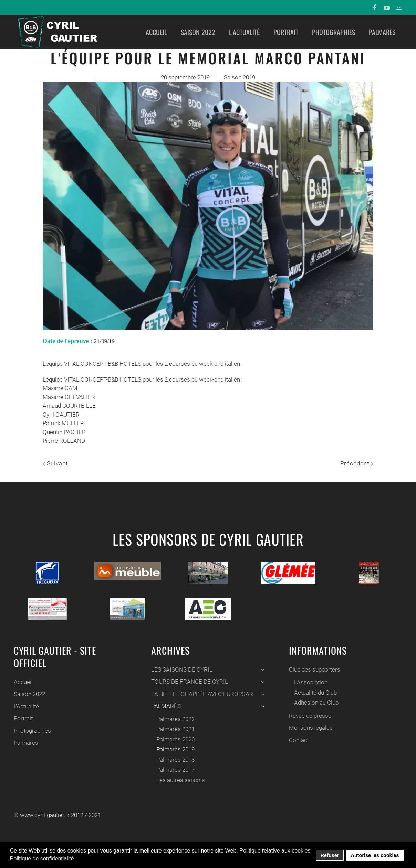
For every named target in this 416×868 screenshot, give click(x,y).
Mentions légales (310, 728)
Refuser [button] (330, 855)
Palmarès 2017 (175, 770)
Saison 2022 (198, 32)
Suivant (55, 463)
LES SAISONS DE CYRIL (207, 669)
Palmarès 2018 (175, 760)
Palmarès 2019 (175, 749)
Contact (298, 740)
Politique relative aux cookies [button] (275, 851)
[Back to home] (57, 32)
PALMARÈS (207, 706)
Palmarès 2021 (175, 729)
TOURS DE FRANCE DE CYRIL (207, 682)
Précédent (357, 463)
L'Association (310, 682)
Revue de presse (309, 716)
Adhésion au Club (315, 703)
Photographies (334, 32)
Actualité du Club (314, 693)
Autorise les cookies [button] (375, 855)
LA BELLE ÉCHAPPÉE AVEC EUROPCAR (207, 694)
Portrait (286, 32)
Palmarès (382, 32)
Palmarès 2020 (175, 739)
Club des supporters (314, 669)
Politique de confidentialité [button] (42, 859)
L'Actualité (244, 32)
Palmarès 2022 (175, 719)
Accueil (156, 32)
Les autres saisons (180, 780)
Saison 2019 (240, 77)
